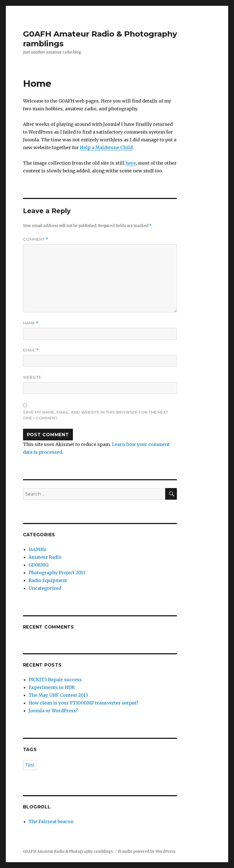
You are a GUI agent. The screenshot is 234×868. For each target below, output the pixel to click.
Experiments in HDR (52, 687)
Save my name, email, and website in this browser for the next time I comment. (96, 415)
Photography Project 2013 (57, 573)
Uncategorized (45, 588)
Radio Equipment (48, 580)
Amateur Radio (45, 557)
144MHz (37, 549)
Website (32, 377)
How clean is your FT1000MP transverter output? (83, 703)
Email (31, 350)
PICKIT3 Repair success (55, 680)
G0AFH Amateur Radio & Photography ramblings (68, 852)
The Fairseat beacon (51, 821)
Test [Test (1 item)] (30, 765)
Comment (36, 239)
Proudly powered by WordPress (147, 852)
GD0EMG (39, 565)
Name (31, 323)
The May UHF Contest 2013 (58, 695)
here (131, 163)
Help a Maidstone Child (106, 147)
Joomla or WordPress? (53, 711)
